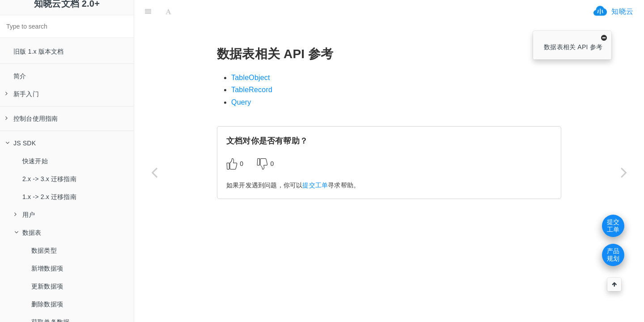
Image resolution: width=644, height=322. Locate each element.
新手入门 (22, 94)
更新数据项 (47, 286)
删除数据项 (47, 304)
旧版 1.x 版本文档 (39, 51)
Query (241, 102)
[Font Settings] (168, 11)
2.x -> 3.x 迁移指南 (49, 179)
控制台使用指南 (32, 119)
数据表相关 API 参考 (573, 47)
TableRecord (252, 90)
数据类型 (44, 250)
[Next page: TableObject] (624, 172)
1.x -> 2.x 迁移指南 (49, 197)
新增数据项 (47, 268)
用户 (25, 215)
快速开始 (35, 161)
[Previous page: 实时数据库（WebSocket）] (154, 172)
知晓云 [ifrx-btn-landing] (622, 11)
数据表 (28, 233)
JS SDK (21, 143)
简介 (20, 76)
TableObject (251, 78)
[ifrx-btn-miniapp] (230, 11)
